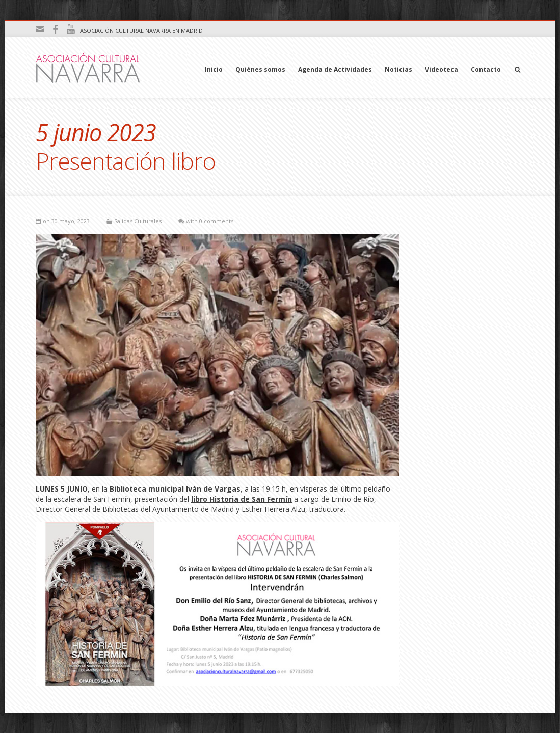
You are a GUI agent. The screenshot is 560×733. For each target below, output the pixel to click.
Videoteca (442, 70)
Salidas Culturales (138, 221)
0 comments (216, 221)
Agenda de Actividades (335, 70)
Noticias (398, 70)
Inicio (214, 70)
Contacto (486, 70)
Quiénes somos (260, 70)
